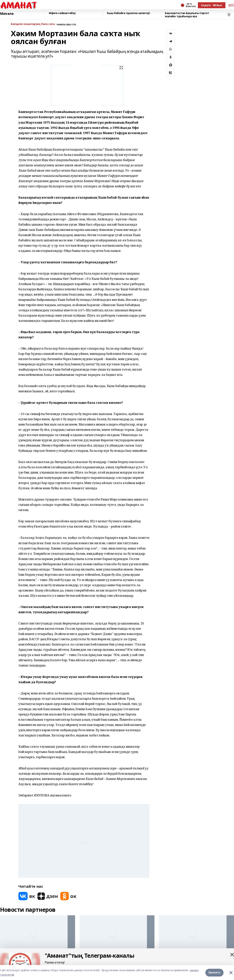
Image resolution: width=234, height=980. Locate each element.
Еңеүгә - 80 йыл (212, 5)
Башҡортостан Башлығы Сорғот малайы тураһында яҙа (187, 15)
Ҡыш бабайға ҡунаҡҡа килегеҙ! (128, 13)
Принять (214, 972)
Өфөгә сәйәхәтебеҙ (62, 13)
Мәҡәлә (7, 14)
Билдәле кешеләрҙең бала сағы (33, 24)
